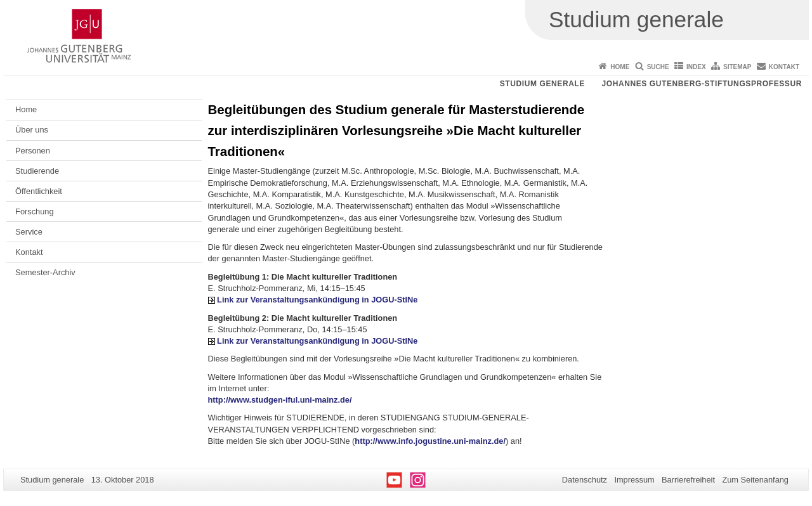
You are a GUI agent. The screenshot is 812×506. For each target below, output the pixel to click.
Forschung (34, 211)
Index (696, 67)
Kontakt (784, 67)
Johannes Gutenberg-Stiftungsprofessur (702, 84)
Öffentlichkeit (39, 191)
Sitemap (737, 67)
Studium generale (542, 84)
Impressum (634, 480)
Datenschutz (585, 480)
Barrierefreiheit (688, 480)
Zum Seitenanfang (755, 480)
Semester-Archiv (45, 272)
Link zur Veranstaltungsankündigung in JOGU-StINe (317, 300)
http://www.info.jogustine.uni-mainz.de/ (430, 441)
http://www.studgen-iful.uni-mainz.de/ (280, 400)
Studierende (37, 171)
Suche (658, 67)
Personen (33, 151)
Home (620, 67)
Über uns (32, 130)
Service (29, 232)
